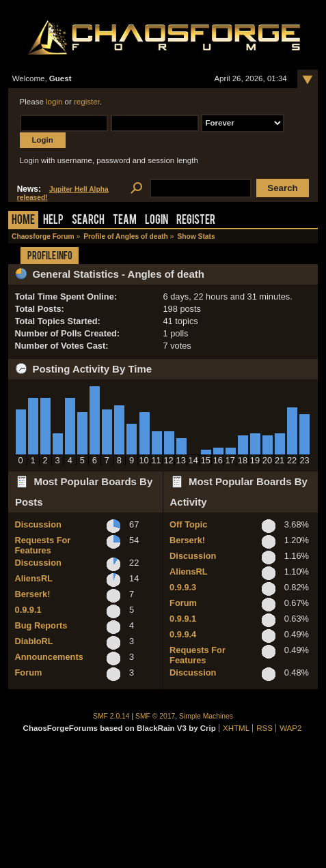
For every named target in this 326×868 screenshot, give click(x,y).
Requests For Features (43, 545)
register (87, 102)
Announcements (49, 657)
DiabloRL (34, 641)
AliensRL (34, 578)
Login (157, 221)
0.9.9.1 (28, 610)
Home (23, 221)
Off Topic (188, 524)
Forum (29, 672)
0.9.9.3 (183, 587)
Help (53, 221)
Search (88, 221)
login (54, 102)
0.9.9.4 (183, 634)
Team (125, 221)
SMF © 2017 (155, 716)
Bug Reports (41, 625)
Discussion (38, 524)
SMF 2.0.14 (111, 716)
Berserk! (33, 594)
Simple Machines (206, 716)
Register (196, 221)
